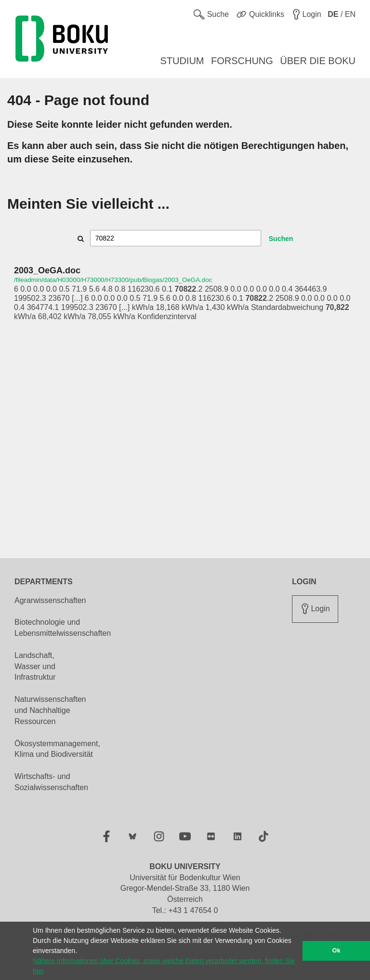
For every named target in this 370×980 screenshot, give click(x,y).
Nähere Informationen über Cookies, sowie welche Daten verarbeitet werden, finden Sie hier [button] (164, 966)
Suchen (281, 239)
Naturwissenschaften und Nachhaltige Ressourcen (50, 710)
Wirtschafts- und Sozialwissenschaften (51, 782)
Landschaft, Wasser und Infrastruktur (35, 666)
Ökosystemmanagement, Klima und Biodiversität (57, 749)
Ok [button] (337, 951)
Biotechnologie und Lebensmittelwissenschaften (63, 628)
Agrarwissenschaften (50, 600)
